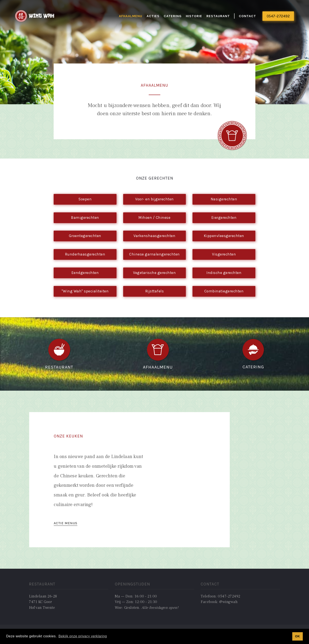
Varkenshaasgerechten (154, 236)
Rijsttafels (155, 291)
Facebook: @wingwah (219, 602)
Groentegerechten (85, 236)
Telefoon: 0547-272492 (220, 596)
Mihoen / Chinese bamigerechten (154, 219)
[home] (35, 16)
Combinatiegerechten (224, 291)
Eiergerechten (224, 218)
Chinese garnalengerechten (154, 254)
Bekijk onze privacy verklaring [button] (83, 636)
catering (173, 16)
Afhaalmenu (131, 16)
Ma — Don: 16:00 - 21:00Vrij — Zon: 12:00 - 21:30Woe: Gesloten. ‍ (147, 602)
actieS (153, 16)
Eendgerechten (85, 273)
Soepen (85, 199)
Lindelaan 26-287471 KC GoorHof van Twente (43, 602)
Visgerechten (224, 254)
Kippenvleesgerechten (224, 236)
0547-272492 (278, 16)
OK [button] (298, 636)
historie (194, 16)
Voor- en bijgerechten (154, 199)
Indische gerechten (224, 273)
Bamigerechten (85, 218)
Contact (247, 16)
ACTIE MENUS (69, 522)
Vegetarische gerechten (154, 273)
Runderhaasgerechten (85, 254)
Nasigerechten (224, 199)
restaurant (218, 16)
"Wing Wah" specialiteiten (85, 291)
